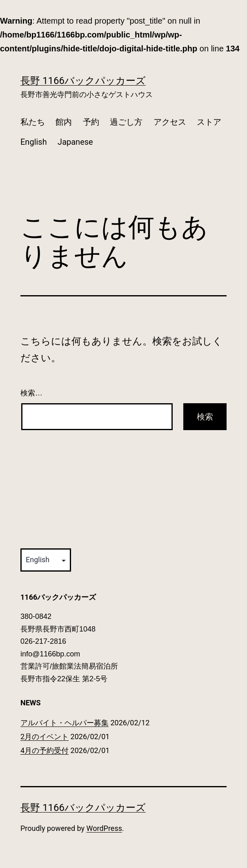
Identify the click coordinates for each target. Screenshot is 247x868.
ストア (209, 122)
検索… (31, 393)
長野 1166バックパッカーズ (83, 81)
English (34, 142)
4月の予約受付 (45, 750)
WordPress (104, 828)
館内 (64, 122)
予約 (91, 122)
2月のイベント (45, 737)
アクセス (170, 122)
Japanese (75, 142)
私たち (33, 122)
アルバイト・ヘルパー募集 (65, 723)
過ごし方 (126, 122)
